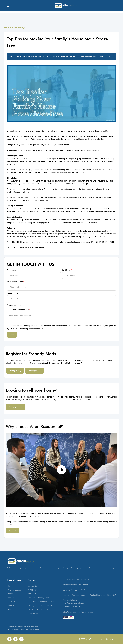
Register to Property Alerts (38, 598)
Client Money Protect (71, 607)
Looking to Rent (35, 371)
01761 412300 (34, 590)
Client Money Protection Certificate (42, 602)
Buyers (10, 594)
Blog (9, 609)
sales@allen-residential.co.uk (40, 606)
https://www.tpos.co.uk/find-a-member (78, 612)
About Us (13, 531)
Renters (11, 598)
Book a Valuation (16, 407)
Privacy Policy (33, 613)
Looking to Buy (15, 371)
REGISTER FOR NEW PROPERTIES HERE (25, 248)
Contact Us (32, 586)
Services (11, 606)
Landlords (12, 602)
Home (10, 586)
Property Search (14, 590)
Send (12, 335)
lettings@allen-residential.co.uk (41, 609)
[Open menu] (7, 6)
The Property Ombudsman (73, 603)
